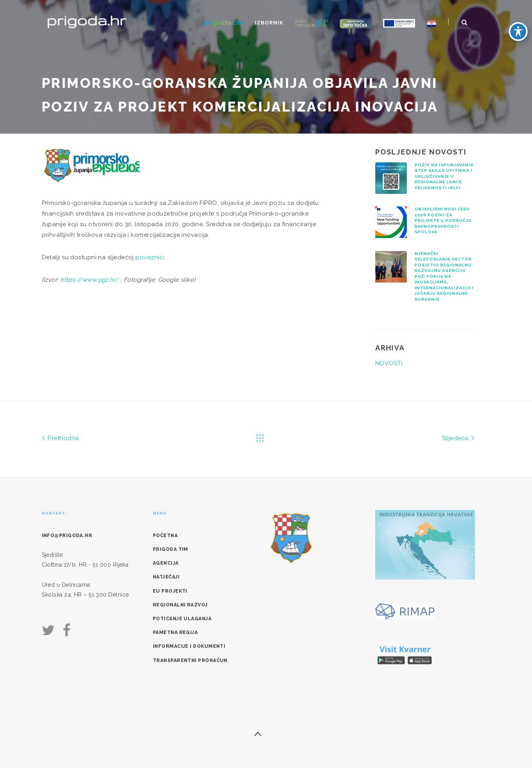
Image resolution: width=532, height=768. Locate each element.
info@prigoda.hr (67, 536)
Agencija (166, 563)
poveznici (150, 257)
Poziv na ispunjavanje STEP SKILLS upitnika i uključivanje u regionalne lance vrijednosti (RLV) (444, 176)
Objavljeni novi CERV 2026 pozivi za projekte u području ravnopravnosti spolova (443, 220)
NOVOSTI (389, 363)
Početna (165, 536)
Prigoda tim (171, 549)
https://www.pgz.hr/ (90, 280)
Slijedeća (458, 438)
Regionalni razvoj (180, 605)
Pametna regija (175, 632)
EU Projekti (170, 591)
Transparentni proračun (190, 660)
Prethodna (60, 438)
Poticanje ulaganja (182, 619)
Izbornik (269, 23)
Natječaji (166, 577)
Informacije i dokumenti (189, 646)
